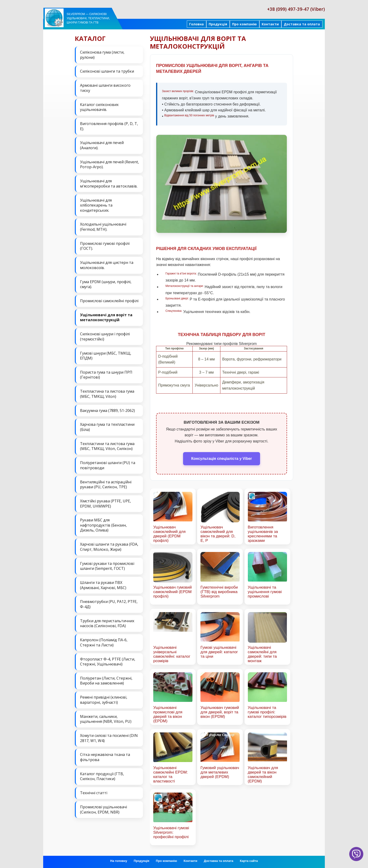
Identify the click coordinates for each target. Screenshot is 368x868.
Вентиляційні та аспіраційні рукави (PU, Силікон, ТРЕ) (106, 483)
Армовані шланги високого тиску (105, 88)
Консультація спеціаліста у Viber (222, 459)
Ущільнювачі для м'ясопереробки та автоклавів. (109, 183)
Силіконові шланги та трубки (107, 71)
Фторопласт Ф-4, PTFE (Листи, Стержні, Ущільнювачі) (108, 660)
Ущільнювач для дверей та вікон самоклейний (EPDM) (263, 774)
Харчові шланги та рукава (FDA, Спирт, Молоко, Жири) (109, 546)
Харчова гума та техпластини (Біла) (107, 426)
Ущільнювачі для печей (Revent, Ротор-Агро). (109, 164)
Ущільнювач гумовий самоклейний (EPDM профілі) (172, 592)
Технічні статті (94, 791)
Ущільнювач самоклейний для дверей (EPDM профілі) (169, 534)
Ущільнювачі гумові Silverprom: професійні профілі (171, 832)
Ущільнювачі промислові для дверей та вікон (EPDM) (168, 714)
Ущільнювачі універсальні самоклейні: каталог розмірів (172, 654)
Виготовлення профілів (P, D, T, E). (109, 126)
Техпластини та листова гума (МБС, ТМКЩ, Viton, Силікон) (107, 445)
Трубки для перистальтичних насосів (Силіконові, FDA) (107, 622)
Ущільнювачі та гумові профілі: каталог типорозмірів (267, 712)
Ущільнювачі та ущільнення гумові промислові (265, 592)
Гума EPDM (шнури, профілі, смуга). (106, 284)
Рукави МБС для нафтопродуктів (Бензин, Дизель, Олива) (103, 524)
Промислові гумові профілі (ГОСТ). (105, 246)
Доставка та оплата (302, 24)
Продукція (218, 24)
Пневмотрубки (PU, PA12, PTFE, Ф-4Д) (109, 603)
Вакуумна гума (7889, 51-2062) (107, 410)
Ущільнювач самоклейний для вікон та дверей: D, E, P (218, 534)
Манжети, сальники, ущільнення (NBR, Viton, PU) (106, 717)
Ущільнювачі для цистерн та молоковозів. (107, 265)
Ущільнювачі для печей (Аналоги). (102, 145)
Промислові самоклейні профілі (109, 300)
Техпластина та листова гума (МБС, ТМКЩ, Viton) (107, 393)
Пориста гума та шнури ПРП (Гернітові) (106, 374)
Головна (196, 24)
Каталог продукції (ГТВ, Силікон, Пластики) (102, 775)
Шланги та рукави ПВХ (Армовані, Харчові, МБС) (103, 584)
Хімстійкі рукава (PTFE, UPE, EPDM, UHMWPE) (105, 502)
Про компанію (244, 24)
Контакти (270, 24)
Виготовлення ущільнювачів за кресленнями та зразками (263, 534)
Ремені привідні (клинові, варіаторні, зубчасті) (104, 698)
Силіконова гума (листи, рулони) (102, 55)
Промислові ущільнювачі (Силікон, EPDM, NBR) (103, 808)
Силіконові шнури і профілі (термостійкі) (105, 336)
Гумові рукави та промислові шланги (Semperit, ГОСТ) (107, 565)
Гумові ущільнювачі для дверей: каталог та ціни (219, 652)
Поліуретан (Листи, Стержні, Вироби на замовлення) (106, 679)
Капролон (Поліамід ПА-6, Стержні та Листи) (104, 641)
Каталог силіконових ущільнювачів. (99, 107)
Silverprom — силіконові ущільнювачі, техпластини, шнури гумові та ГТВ (88, 18)
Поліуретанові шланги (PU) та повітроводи (108, 464)
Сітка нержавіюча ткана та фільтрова (105, 755)
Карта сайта (249, 861)
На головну (119, 861)
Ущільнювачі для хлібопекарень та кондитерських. (96, 205)
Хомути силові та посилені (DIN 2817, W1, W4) (109, 736)
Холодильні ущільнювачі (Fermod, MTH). (103, 227)
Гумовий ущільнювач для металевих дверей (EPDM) (220, 772)
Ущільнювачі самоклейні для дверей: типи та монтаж (262, 654)
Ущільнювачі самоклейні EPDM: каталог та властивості (171, 774)
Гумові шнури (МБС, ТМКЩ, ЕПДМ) (106, 355)
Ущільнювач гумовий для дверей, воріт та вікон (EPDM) (220, 712)
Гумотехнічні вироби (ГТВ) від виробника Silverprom (219, 592)
